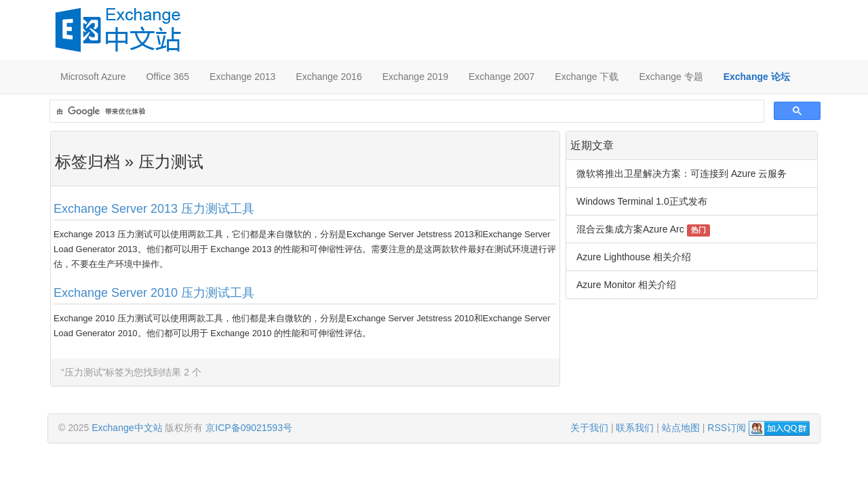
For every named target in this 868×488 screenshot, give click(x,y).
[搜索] (406, 111)
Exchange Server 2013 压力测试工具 (154, 209)
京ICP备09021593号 (249, 428)
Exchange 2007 (501, 77)
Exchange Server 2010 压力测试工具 (154, 293)
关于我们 (589, 428)
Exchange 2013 (242, 77)
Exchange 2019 (415, 77)
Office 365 (167, 77)
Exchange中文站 (127, 428)
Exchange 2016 (329, 77)
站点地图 (681, 428)
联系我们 (635, 428)
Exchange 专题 (671, 77)
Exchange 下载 (587, 77)
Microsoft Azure (93, 77)
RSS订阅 (727, 428)
